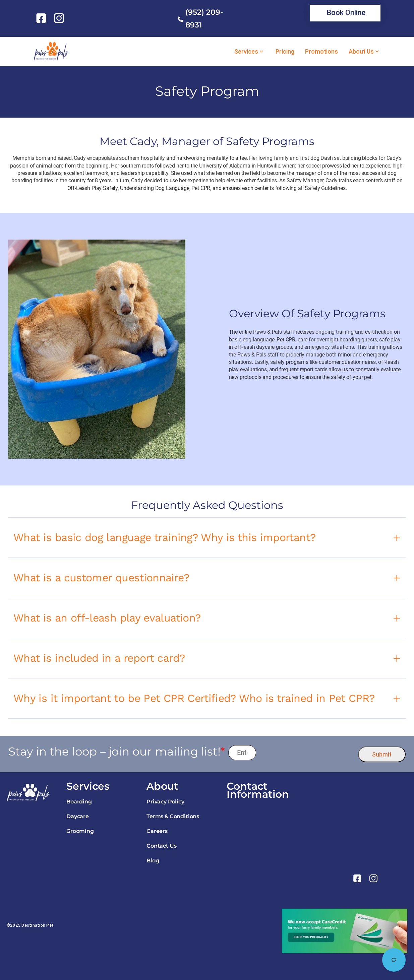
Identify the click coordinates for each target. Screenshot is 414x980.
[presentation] (307, 753)
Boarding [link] (79, 802)
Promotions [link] (321, 52)
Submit (382, 754)
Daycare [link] (78, 816)
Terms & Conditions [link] (173, 816)
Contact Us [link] (161, 846)
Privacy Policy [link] (165, 802)
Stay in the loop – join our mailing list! (117, 752)
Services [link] (246, 52)
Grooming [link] (80, 831)
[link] (42, 18)
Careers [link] (157, 831)
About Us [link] (361, 52)
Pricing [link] (285, 52)
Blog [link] (153, 861)
